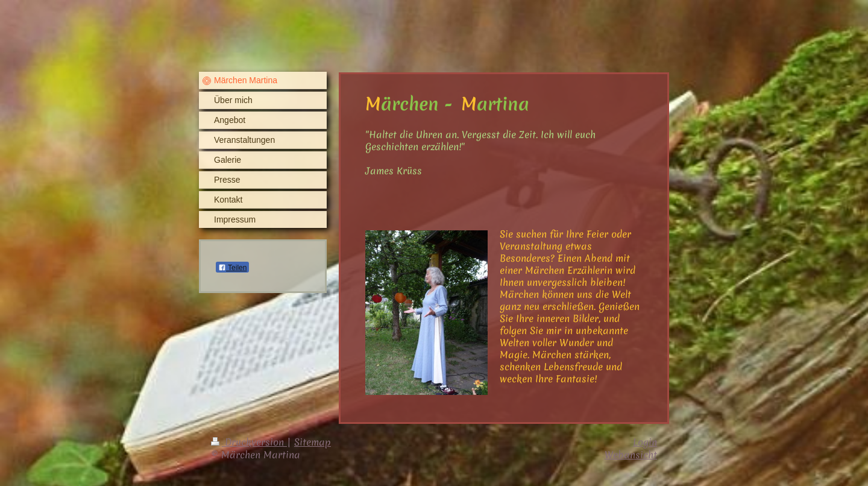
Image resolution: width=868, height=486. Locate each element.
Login (645, 442)
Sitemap (313, 442)
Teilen (232, 268)
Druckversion (249, 442)
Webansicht (631, 455)
